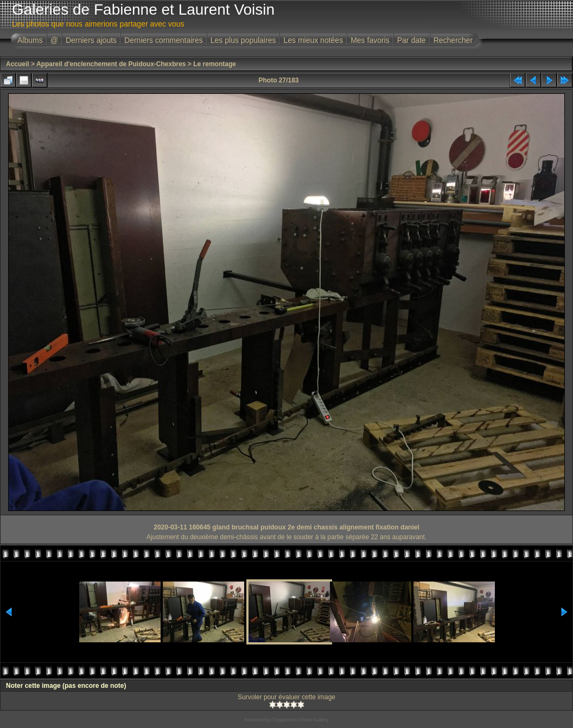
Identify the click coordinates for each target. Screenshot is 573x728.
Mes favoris (370, 40)
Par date (412, 40)
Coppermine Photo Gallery (300, 720)
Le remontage (215, 64)
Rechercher (453, 40)
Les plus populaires (243, 40)
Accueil (18, 64)
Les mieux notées (313, 40)
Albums (30, 40)
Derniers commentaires (164, 40)
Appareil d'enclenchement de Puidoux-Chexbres (111, 64)
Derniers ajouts (91, 40)
